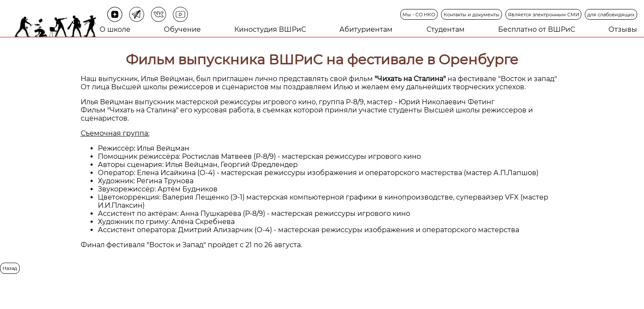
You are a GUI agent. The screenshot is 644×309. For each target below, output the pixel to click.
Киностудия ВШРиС (270, 29)
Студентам (446, 29)
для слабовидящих (611, 15)
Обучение (182, 29)
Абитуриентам (366, 29)
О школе (115, 29)
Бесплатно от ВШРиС (537, 29)
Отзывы (623, 29)
